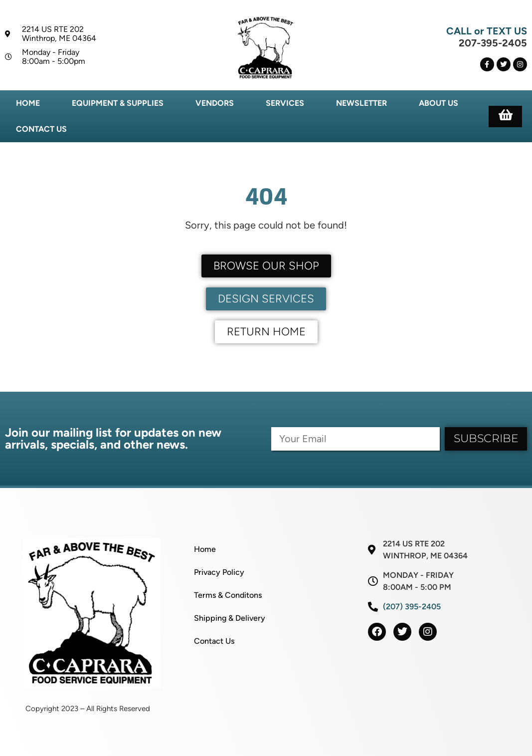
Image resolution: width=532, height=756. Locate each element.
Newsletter (361, 103)
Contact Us (41, 129)
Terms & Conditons (228, 595)
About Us (439, 103)
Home (28, 103)
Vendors (215, 103)
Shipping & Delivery (230, 618)
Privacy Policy (219, 572)
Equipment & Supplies (118, 103)
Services (285, 103)
